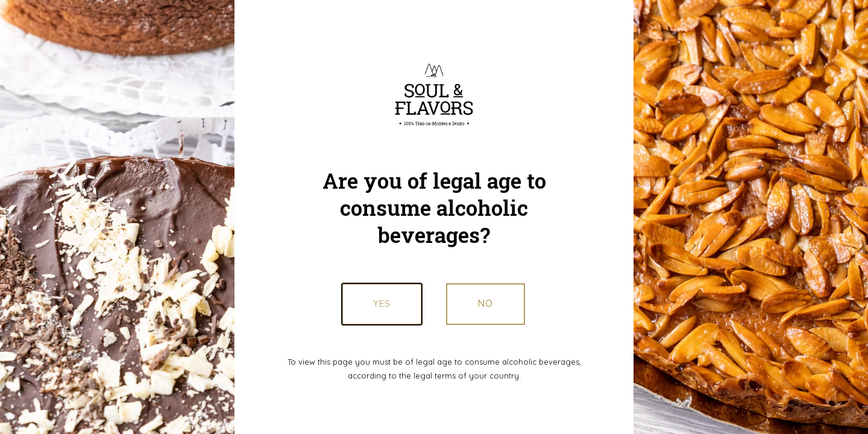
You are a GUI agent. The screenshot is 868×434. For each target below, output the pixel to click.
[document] (434, 217)
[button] (486, 304)
